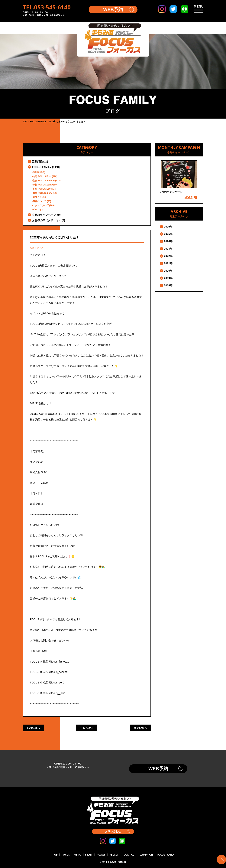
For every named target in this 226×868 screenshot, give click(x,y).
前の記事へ (33, 728)
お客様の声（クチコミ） (47, 220)
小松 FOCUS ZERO (43, 185)
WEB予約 (113, 10)
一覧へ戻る (87, 728)
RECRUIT (115, 855)
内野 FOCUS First (42, 176)
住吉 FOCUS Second (44, 181)
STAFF (89, 855)
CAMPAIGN (146, 855)
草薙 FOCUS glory (42, 193)
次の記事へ (140, 728)
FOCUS (66, 855)
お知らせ (37, 197)
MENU (77, 855)
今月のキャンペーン (44, 215)
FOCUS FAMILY (42, 167)
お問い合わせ (113, 831)
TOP (55, 855)
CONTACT (130, 855)
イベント (37, 210)
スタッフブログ (41, 205)
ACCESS (101, 855)
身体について (40, 201)
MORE (189, 197)
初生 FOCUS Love (42, 189)
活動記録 (37, 162)
